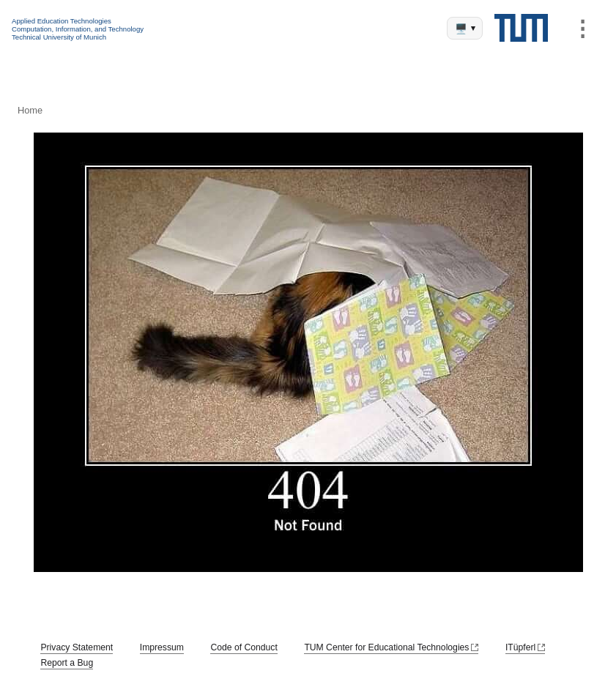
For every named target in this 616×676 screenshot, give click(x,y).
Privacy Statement (77, 647)
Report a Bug (67, 663)
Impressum (162, 647)
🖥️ (465, 29)
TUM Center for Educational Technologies (386, 647)
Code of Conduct (244, 647)
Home (30, 110)
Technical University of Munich (59, 37)
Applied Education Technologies (62, 21)
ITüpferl (520, 647)
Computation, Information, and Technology (78, 29)
